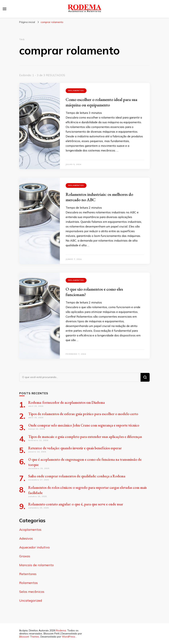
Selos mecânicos (32, 592)
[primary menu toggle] (5, 9)
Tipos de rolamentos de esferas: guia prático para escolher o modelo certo (83, 414)
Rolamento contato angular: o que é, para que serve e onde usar (76, 504)
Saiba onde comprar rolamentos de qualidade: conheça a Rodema (77, 476)
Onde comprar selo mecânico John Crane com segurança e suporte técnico (84, 425)
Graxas (25, 556)
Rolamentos (76, 91)
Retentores (28, 574)
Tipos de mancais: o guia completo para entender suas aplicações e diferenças (85, 437)
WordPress (69, 637)
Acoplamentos (30, 530)
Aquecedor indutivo (34, 547)
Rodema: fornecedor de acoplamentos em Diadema (67, 402)
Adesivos (26, 538)
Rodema (61, 630)
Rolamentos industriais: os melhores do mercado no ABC (99, 197)
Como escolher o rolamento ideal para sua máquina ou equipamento (101, 102)
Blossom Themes (29, 637)
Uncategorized (31, 600)
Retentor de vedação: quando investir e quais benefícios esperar (75, 448)
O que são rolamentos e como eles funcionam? (94, 292)
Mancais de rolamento (36, 565)
